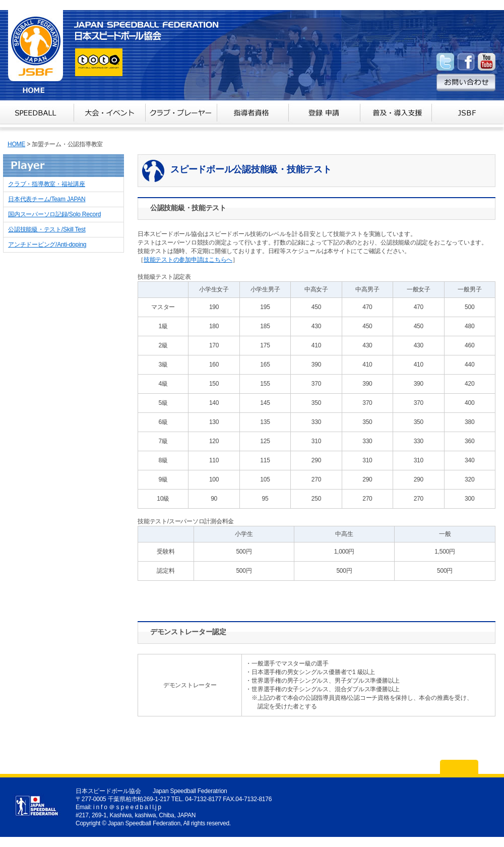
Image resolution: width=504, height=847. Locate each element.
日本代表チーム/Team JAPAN (47, 199)
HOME (16, 144)
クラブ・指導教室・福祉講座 (47, 184)
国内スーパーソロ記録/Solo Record (54, 214)
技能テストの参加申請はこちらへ (188, 260)
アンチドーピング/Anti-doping (47, 245)
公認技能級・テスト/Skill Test (47, 229)
